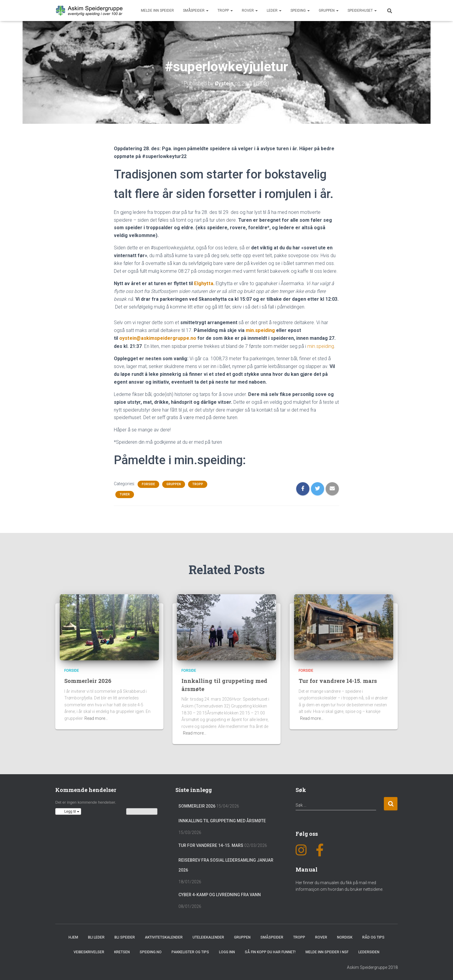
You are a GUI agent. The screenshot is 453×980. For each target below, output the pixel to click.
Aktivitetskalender (164, 936)
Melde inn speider (157, 11)
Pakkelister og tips (190, 951)
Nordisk (345, 936)
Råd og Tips (373, 936)
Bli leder (96, 936)
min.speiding (260, 330)
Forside (148, 483)
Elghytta (203, 283)
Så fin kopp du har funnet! (270, 951)
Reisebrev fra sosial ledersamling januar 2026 (226, 864)
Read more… (96, 717)
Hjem (73, 936)
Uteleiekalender (208, 936)
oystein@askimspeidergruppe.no (157, 338)
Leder (274, 11)
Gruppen (329, 11)
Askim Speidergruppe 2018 (372, 966)
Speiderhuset (362, 11)
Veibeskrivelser (89, 951)
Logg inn (227, 951)
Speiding (300, 11)
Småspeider (196, 11)
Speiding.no (151, 951)
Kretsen (122, 951)
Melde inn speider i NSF (327, 951)
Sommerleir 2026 (88, 680)
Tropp (225, 11)
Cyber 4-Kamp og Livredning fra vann (220, 894)
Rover (250, 11)
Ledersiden (369, 951)
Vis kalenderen (142, 811)
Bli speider (125, 936)
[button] (68, 811)
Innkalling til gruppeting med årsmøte (222, 820)
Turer (125, 493)
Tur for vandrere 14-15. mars (339, 680)
